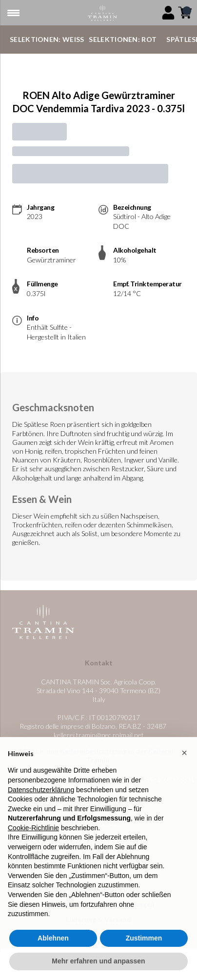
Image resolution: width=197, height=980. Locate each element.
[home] (102, 13)
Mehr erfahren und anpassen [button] (98, 967)
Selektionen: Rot (123, 39)
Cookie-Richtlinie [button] (33, 834)
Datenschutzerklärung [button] (41, 796)
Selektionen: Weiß (47, 39)
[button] (184, 759)
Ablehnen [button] (53, 944)
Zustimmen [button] (144, 944)
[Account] (168, 13)
